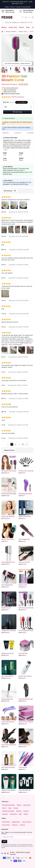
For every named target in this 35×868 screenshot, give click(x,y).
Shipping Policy (16, 822)
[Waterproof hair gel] (9, 647)
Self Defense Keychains (8, 805)
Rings (28, 27)
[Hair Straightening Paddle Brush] (9, 578)
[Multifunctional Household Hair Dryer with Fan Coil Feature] (9, 601)
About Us (22, 825)
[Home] (9, 17)
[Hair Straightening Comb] (26, 533)
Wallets (26, 814)
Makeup (4, 27)
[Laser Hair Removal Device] (26, 784)
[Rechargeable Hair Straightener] (9, 692)
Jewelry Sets (13, 814)
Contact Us (15, 825)
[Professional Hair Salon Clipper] (26, 692)
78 (23, 444)
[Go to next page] (27, 444)
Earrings (16, 808)
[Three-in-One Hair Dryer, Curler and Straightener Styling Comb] (26, 555)
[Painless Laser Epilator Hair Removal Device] (9, 784)
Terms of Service (27, 822)
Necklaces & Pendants (8, 811)
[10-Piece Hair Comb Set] (26, 464)
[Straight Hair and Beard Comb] (9, 624)
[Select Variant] (17, 107)
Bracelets (19, 811)
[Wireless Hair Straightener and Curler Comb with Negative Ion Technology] (26, 578)
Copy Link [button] (18, 133)
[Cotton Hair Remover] (9, 715)
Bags (20, 814)
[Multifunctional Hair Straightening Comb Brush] (26, 510)
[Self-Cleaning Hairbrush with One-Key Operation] (26, 601)
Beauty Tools (13, 27)
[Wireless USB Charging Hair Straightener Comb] (26, 715)
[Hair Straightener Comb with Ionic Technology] (26, 624)
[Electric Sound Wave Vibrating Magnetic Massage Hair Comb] (9, 533)
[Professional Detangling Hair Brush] (9, 487)
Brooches (26, 811)
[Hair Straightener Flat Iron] (9, 555)
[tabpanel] (17, 320)
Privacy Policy (6, 825)
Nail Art (22, 27)
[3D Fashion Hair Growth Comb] (9, 464)
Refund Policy (6, 822)
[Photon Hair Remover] (9, 510)
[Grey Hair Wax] (26, 647)
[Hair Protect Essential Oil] (9, 761)
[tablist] (17, 191)
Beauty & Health (11, 32)
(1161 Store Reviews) (18, 97)
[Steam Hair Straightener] (9, 738)
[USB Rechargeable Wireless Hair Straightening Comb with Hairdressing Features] (26, 738)
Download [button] (30, 133)
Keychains (5, 814)
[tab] (10, 191)
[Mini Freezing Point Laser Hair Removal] (9, 670)
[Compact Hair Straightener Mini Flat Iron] (26, 761)
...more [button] (5, 150)
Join (4, 841)
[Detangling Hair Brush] (26, 487)
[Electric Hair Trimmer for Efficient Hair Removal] (26, 670)
